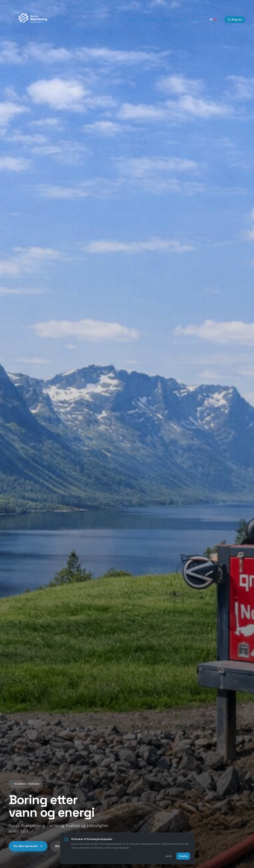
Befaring (182, 20)
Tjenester (133, 20)
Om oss (168, 20)
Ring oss (235, 20)
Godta (183, 856)
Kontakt (197, 20)
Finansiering (151, 20)
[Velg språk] (213, 20)
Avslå (169, 856)
